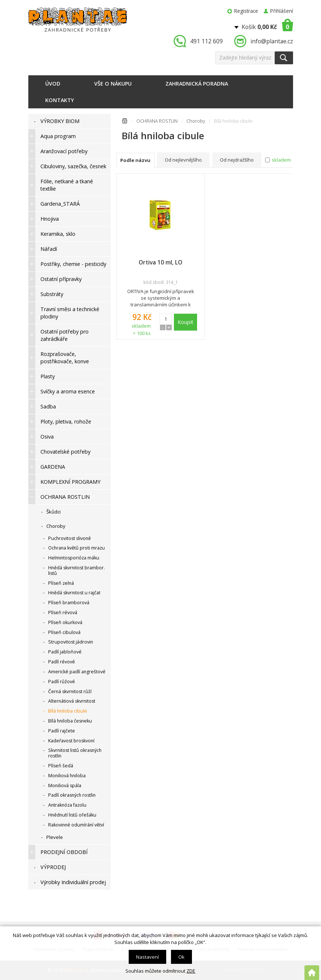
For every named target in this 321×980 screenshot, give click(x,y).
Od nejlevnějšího (183, 160)
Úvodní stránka (125, 122)
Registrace (246, 11)
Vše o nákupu (113, 84)
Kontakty (60, 100)
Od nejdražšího (237, 160)
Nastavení (147, 957)
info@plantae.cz (272, 41)
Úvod (53, 84)
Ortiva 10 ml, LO (160, 262)
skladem (281, 160)
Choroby (196, 121)
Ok (181, 957)
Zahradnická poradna (197, 84)
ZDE (191, 971)
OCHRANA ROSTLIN (157, 121)
